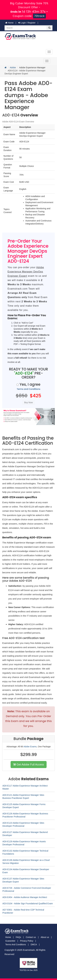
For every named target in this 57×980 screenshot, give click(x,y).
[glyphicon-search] (49, 28)
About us (45, 937)
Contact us (31, 937)
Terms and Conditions (29, 389)
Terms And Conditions (16, 944)
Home (9, 23)
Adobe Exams (30, 747)
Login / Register (27, 23)
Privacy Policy (27, 941)
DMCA (34, 944)
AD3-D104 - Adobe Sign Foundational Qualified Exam (28, 904)
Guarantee (10, 941)
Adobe (13, 68)
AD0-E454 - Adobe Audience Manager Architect (25, 897)
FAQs (18, 937)
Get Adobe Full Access (28, 765)
